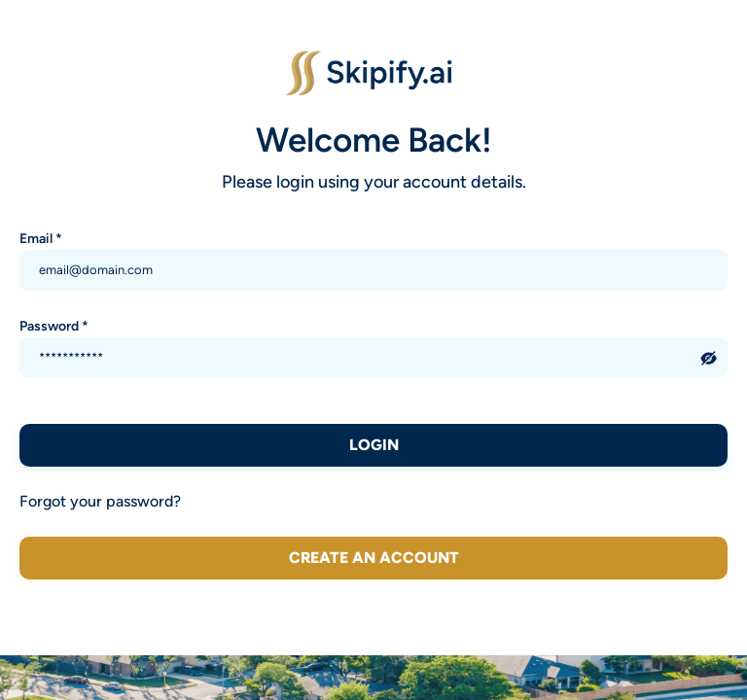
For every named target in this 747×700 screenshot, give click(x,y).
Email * (41, 238)
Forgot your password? (100, 501)
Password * (54, 326)
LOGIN (374, 445)
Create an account (374, 558)
